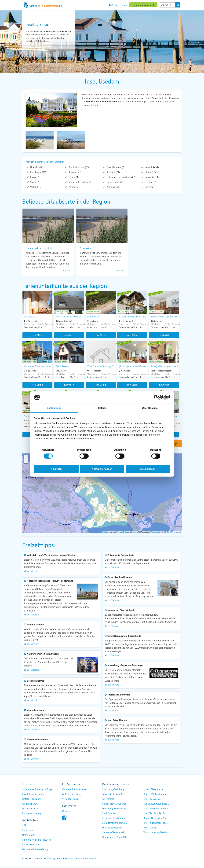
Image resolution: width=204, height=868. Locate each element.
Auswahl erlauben (102, 469)
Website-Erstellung (72, 795)
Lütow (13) (150, 172)
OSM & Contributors (173, 533)
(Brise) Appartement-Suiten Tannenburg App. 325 (144, 367)
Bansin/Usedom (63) (78, 167)
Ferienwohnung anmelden (143, 5)
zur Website (31, 572)
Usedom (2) (150, 182)
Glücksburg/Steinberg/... (114, 791)
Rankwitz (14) (151, 177)
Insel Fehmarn (109, 815)
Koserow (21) (113, 172)
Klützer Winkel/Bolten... (155, 795)
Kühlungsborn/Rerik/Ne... (156, 805)
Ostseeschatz (31, 317)
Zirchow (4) (150, 187)
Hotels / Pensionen (32, 800)
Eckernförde (108, 800)
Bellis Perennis (63, 367)
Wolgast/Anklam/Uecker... (156, 834)
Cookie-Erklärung (31, 846)
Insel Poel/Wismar (152, 800)
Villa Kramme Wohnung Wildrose (104, 367)
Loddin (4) (73, 177)
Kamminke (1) (151, 167)
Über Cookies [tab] (150, 408)
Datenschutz (29, 836)
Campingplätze (30, 805)
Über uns (67, 812)
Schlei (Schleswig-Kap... (114, 795)
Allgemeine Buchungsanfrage (37, 791)
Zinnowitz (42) (114, 187)
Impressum (28, 831)
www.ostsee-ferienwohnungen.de (81, 860)
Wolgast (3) (35, 187)
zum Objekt (38, 335)
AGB (24, 827)
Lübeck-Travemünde (153, 791)
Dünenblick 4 (95, 317)
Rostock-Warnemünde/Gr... (157, 810)
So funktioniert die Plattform (37, 841)
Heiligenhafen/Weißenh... (115, 819)
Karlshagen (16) (38, 172)
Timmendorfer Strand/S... (115, 838)
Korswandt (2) (75, 172)
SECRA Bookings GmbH (51, 860)
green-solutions (158, 533)
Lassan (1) (35, 177)
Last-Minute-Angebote (34, 795)
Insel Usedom (150, 829)
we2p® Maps (124, 533)
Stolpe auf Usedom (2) (79, 182)
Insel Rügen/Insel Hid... (155, 824)
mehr (67, 270)
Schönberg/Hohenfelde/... (115, 810)
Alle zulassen (148, 469)
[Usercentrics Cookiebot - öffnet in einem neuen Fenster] (156, 397)
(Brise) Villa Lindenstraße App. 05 (168, 367)
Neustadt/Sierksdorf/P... (114, 834)
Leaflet (105, 533)
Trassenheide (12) (115, 182)
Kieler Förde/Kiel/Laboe (114, 805)
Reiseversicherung (32, 815)
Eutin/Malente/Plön (112, 829)
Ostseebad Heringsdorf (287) (121, 177)
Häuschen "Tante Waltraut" (69, 317)
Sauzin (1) (35, 182)
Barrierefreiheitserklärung (35, 851)
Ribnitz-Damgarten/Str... (156, 819)
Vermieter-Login (118, 5)
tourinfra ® (135, 533)
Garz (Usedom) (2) (115, 167)
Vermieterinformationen (74, 791)
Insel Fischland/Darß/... (155, 815)
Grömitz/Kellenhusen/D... (115, 824)
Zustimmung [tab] (54, 408)
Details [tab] (102, 408)
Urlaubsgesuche (30, 810)
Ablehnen (56, 469)
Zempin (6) (74, 187)
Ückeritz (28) (36, 167)
